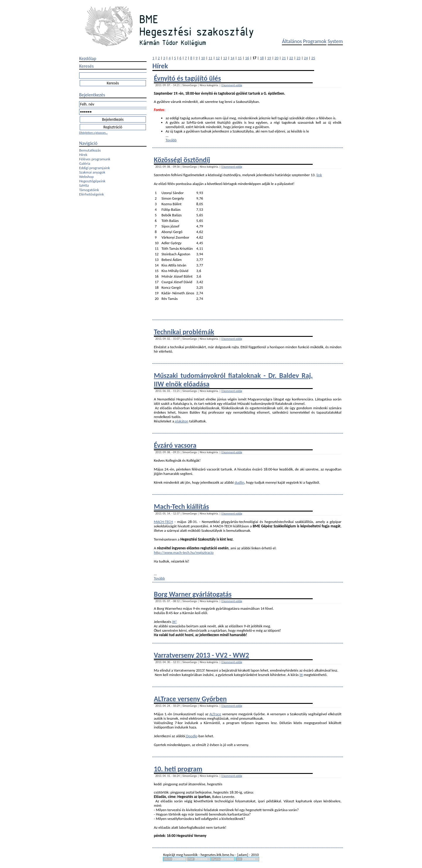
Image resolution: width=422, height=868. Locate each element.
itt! (174, 622)
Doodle (191, 736)
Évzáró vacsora (175, 445)
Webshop (86, 177)
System (335, 41)
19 (269, 58)
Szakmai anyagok (92, 172)
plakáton (181, 421)
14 (232, 58)
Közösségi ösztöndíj (182, 160)
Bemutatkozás (90, 150)
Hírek (83, 155)
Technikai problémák (184, 332)
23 (298, 58)
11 (210, 58)
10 (203, 58)
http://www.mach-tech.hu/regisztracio (184, 552)
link (319, 175)
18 (262, 58)
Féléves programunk (95, 159)
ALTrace (215, 714)
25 (313, 58)
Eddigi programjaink (95, 168)
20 (276, 58)
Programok (315, 41)
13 (225, 58)
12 (218, 58)
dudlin (239, 482)
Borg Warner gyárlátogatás (193, 594)
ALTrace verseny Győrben (190, 699)
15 (240, 58)
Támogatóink (89, 190)
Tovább (171, 140)
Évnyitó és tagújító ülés (187, 78)
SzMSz (84, 185)
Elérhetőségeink (91, 194)
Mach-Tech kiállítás (181, 506)
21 (284, 58)
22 (291, 58)
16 (247, 58)
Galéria (85, 163)
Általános (292, 41)
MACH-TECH (163, 522)
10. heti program (178, 769)
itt (301, 675)
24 (306, 58)
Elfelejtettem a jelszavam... (93, 133)
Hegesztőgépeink (92, 181)
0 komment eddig (232, 85)
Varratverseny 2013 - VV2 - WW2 (201, 655)
